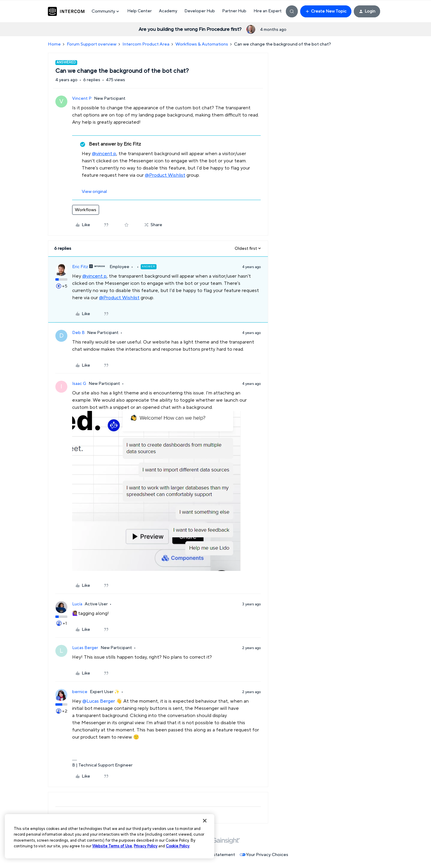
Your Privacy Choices (264, 855)
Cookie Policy (178, 846)
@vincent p (104, 154)
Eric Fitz (80, 267)
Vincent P (82, 99)
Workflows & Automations (202, 44)
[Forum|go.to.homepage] (66, 11)
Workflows (86, 210)
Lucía (77, 604)
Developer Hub (200, 11)
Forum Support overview (92, 44)
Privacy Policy (146, 846)
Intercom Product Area (146, 44)
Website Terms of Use (112, 846)
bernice (80, 692)
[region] (110, 836)
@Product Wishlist (165, 175)
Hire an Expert (268, 11)
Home (54, 44)
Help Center (139, 11)
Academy (168, 11)
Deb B (78, 333)
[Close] (205, 821)
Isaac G (79, 384)
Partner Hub (234, 11)
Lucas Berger (85, 648)
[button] (326, 11)
